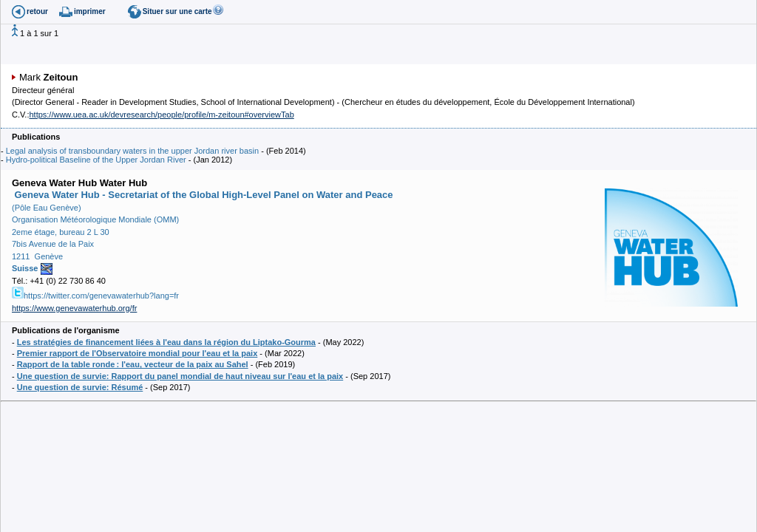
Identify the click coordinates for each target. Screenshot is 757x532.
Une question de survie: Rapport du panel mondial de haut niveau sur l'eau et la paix (180, 376)
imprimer (90, 11)
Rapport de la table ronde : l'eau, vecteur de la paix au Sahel (133, 364)
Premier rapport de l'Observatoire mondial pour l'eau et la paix (138, 353)
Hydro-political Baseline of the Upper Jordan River (96, 160)
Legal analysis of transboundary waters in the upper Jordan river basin (132, 151)
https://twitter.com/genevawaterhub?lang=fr (95, 296)
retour (37, 11)
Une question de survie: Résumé (80, 387)
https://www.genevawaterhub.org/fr (74, 308)
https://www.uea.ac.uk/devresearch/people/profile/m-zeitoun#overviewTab (161, 115)
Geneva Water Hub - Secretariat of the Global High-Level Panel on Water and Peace (203, 195)
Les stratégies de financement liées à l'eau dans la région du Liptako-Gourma (166, 342)
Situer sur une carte (177, 11)
